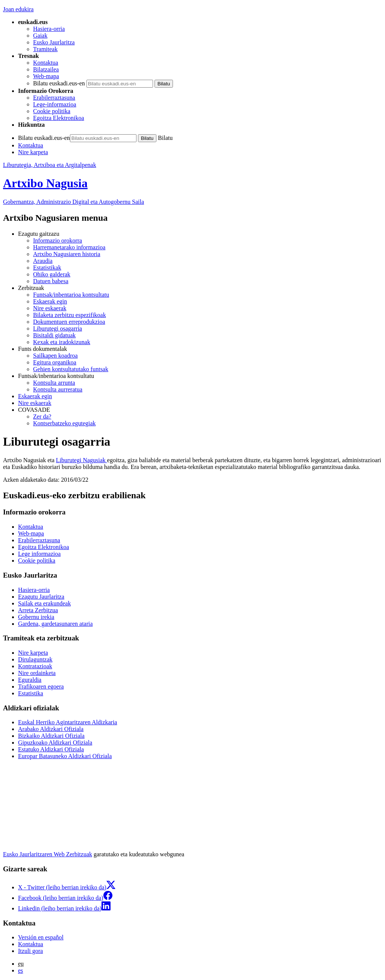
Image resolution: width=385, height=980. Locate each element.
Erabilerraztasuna (54, 98)
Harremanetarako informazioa (69, 247)
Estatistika (31, 693)
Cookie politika (52, 111)
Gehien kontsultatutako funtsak (71, 369)
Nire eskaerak (50, 308)
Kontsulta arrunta (54, 383)
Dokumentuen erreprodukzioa (69, 322)
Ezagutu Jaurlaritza (41, 597)
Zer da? (42, 416)
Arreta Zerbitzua (38, 610)
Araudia (43, 261)
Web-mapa (46, 76)
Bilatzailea (46, 69)
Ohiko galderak (52, 274)
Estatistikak (47, 268)
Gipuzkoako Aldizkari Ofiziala (55, 743)
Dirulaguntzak (35, 659)
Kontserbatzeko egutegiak (64, 423)
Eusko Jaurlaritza (54, 42)
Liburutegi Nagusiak (82, 460)
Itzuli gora (30, 951)
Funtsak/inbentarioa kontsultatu (71, 295)
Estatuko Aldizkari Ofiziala (51, 749)
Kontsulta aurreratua (58, 389)
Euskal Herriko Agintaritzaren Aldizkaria (67, 722)
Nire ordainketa (37, 673)
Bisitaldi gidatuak (54, 335)
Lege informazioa (39, 554)
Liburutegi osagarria (58, 328)
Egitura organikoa (55, 362)
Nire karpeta (33, 152)
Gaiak (40, 36)
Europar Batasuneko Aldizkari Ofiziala (65, 756)
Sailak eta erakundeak (44, 603)
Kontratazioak (35, 666)
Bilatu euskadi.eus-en (59, 83)
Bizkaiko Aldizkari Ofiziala (51, 736)
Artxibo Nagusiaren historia (67, 254)
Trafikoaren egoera (41, 686)
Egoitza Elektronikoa (59, 118)
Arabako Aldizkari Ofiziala (51, 729)
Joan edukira (18, 9)
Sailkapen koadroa (55, 356)
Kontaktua (46, 63)
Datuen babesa (51, 281)
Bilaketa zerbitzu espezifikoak (70, 315)
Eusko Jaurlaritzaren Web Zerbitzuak (48, 854)
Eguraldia (30, 680)
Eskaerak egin (50, 301)
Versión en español (41, 937)
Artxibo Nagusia (45, 183)
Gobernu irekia (36, 617)
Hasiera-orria (49, 29)
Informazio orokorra (58, 240)
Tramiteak (45, 49)
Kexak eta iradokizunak (62, 342)
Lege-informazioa (55, 104)
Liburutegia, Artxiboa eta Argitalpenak (50, 165)
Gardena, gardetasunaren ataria (55, 624)
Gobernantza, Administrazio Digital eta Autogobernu (74, 202)
